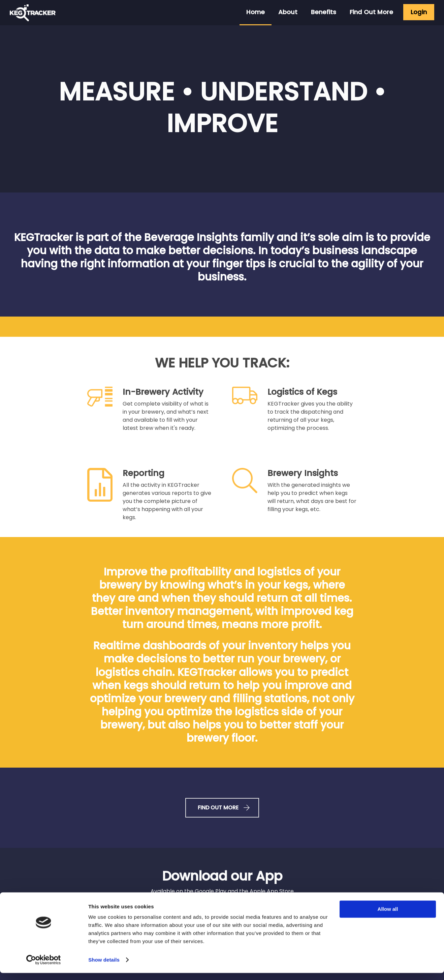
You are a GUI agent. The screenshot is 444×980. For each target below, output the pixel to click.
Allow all (388, 916)
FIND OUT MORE (222, 808)
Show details (104, 967)
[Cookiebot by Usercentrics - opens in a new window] (44, 967)
